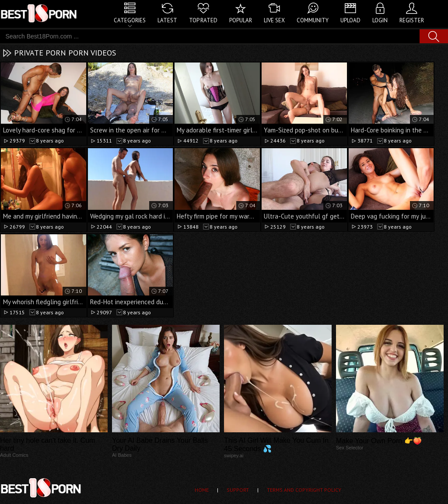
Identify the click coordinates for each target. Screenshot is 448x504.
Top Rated (203, 20)
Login (380, 20)
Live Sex (274, 20)
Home (202, 490)
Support (238, 490)
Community (313, 20)
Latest (167, 20)
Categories (130, 20)
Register (412, 20)
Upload (350, 20)
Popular (241, 20)
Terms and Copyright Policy (304, 490)
